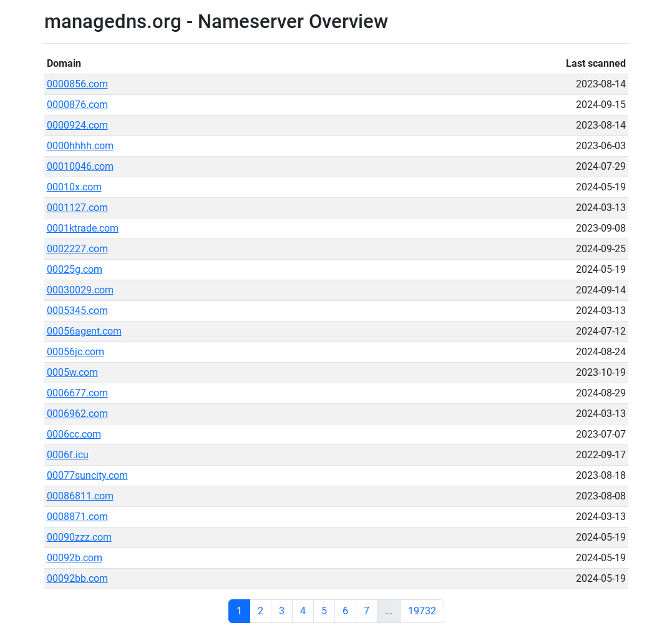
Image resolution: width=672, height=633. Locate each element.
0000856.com (77, 84)
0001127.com (77, 208)
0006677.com (77, 393)
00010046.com (80, 166)
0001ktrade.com (83, 228)
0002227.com (77, 249)
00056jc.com (75, 352)
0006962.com (77, 414)
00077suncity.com (87, 475)
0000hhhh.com (80, 146)
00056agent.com (84, 331)
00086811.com (80, 496)
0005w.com (72, 372)
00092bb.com (77, 578)
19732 (422, 611)
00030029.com (80, 290)
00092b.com (75, 558)
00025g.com (75, 269)
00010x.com (74, 187)
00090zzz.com (79, 537)
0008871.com (77, 517)
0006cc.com (74, 434)
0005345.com (77, 311)
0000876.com (77, 105)
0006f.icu (68, 455)
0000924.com (77, 125)
